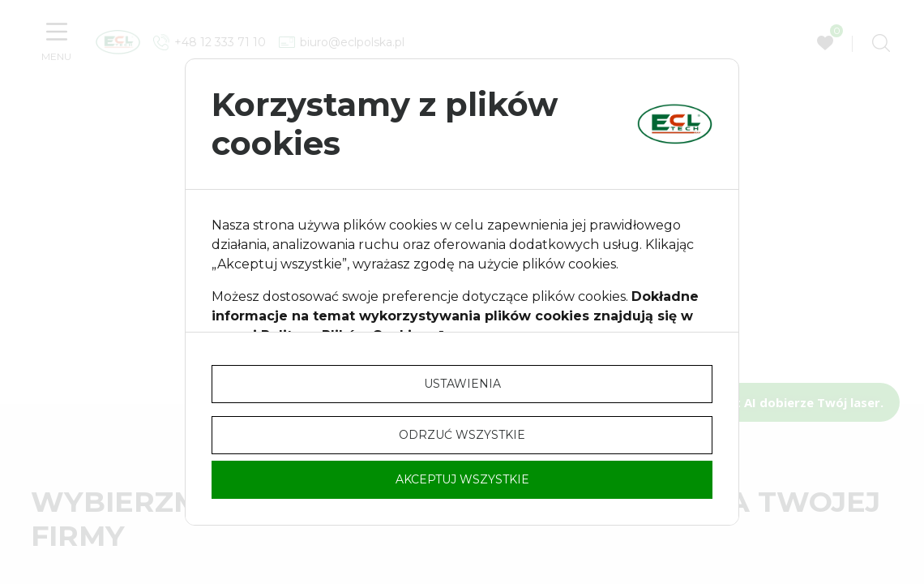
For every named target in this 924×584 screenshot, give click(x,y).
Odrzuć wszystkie (462, 435)
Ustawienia (462, 384)
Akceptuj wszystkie (462, 479)
